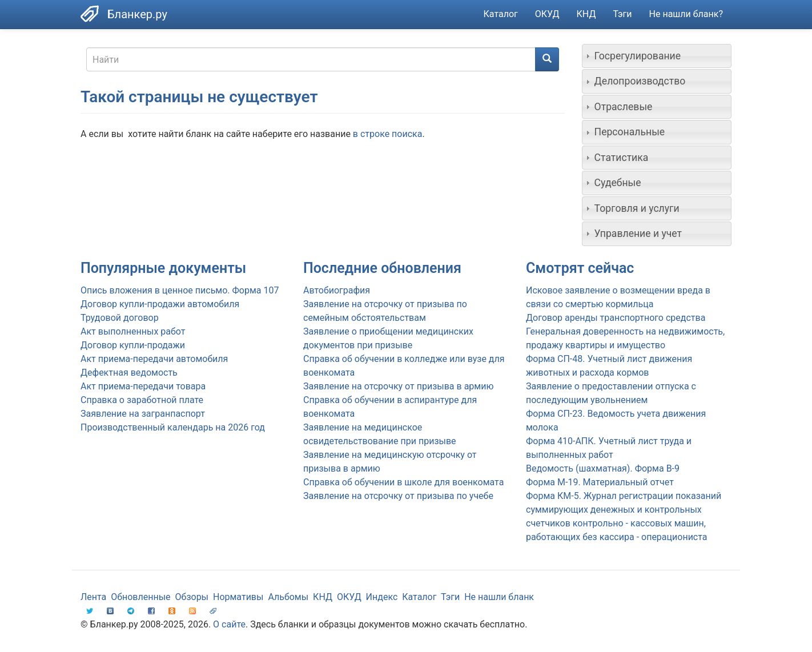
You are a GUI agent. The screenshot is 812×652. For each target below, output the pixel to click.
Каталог (501, 14)
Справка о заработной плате (142, 400)
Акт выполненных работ (133, 331)
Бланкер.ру (137, 14)
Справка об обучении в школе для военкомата (403, 482)
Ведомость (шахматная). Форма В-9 (603, 468)
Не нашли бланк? (686, 14)
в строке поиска (388, 134)
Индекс (382, 597)
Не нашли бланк (499, 597)
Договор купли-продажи (133, 345)
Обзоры (192, 597)
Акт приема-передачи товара (143, 386)
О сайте (229, 624)
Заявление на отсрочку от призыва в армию (398, 386)
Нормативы (238, 597)
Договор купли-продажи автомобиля (160, 304)
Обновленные (140, 597)
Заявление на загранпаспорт (143, 414)
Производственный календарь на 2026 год (173, 427)
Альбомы (288, 597)
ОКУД (547, 14)
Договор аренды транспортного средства (616, 318)
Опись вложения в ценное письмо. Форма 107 (180, 290)
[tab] (657, 56)
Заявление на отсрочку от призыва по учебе (398, 496)
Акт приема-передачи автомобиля (154, 359)
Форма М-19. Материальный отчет (600, 482)
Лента (93, 597)
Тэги (622, 14)
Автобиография (337, 290)
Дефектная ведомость (129, 373)
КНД (586, 14)
